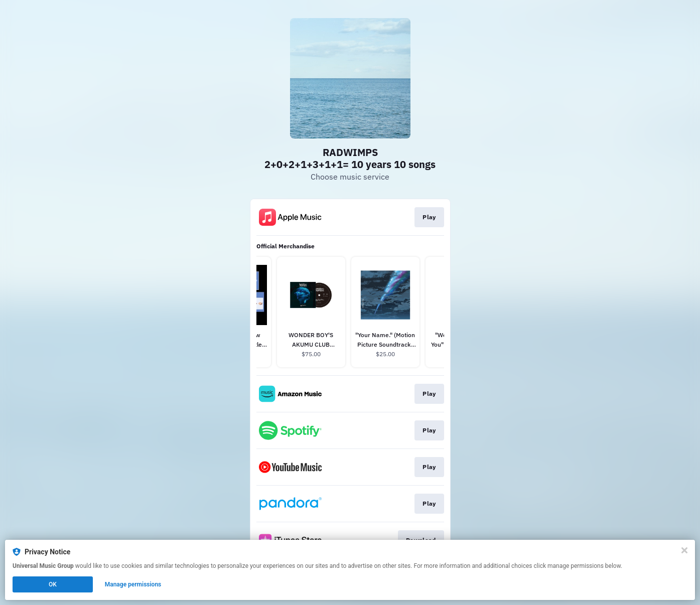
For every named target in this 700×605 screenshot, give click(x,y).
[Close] (684, 550)
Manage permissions (133, 584)
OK (53, 584)
